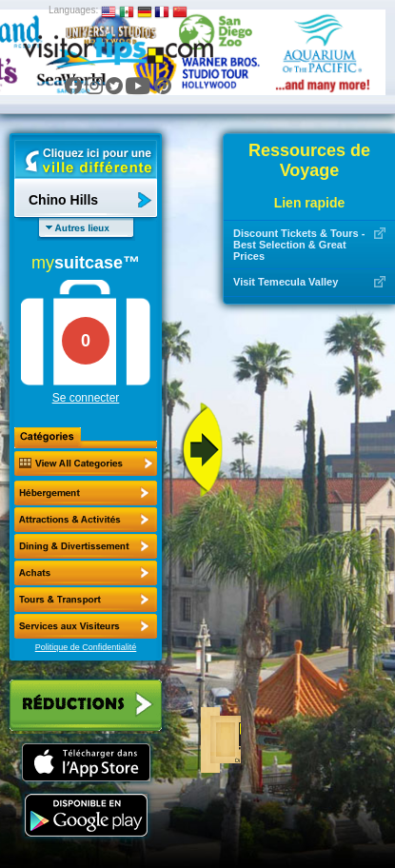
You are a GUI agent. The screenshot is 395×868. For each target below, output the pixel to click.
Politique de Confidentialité (86, 647)
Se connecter (86, 398)
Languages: (73, 10)
